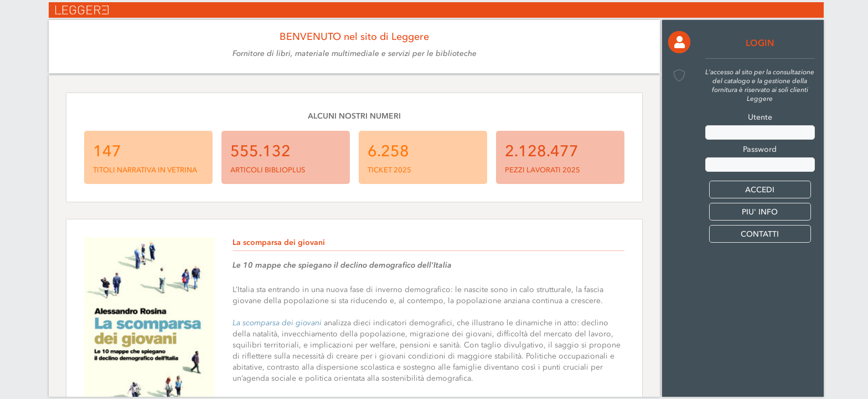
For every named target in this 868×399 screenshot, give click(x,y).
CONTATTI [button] (760, 234)
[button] (679, 42)
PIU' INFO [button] (760, 212)
